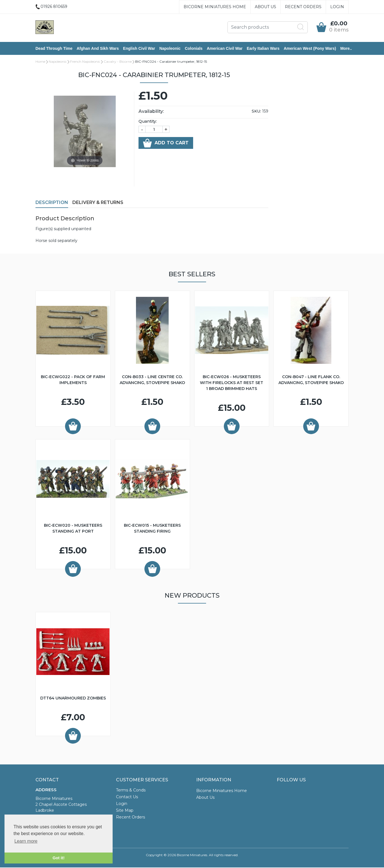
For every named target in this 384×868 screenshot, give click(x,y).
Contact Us (127, 797)
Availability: (151, 112)
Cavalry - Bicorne (118, 62)
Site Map (125, 811)
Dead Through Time (54, 49)
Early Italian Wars (263, 49)
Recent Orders (303, 7)
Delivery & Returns (98, 203)
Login (337, 7)
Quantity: (148, 122)
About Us (265, 7)
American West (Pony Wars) (310, 49)
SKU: (256, 112)
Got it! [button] (59, 858)
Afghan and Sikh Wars (98, 49)
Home (40, 62)
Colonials (194, 49)
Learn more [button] (26, 841)
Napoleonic (170, 49)
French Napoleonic (85, 62)
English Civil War (139, 49)
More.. (346, 49)
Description (52, 203)
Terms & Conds (131, 791)
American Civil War (225, 49)
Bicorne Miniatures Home (215, 7)
